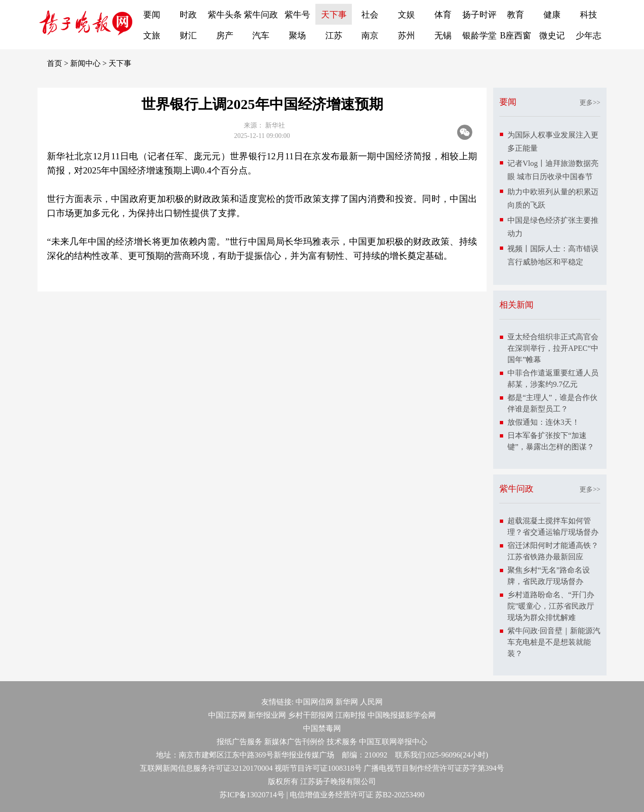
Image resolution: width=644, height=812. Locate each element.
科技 (589, 15)
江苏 (334, 36)
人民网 (371, 702)
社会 (370, 15)
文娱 (406, 15)
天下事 (334, 15)
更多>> (590, 103)
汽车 (261, 36)
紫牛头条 (225, 15)
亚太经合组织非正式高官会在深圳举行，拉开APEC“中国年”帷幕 (553, 348)
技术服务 (342, 742)
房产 (225, 36)
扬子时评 (479, 15)
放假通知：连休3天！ (543, 422)
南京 (370, 36)
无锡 (443, 36)
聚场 (297, 36)
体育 (443, 15)
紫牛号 (297, 15)
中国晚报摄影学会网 (402, 715)
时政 (188, 15)
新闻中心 (85, 63)
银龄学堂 (479, 36)
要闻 (152, 15)
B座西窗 (515, 36)
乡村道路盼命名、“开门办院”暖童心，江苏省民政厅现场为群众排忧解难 (551, 606)
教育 (515, 15)
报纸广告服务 (239, 742)
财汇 (188, 36)
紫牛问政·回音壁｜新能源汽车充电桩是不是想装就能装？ (554, 642)
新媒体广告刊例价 (294, 742)
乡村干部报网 (311, 715)
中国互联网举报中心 (393, 742)
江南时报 (350, 715)
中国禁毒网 (322, 728)
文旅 (152, 36)
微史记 (552, 36)
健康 (552, 15)
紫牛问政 (261, 15)
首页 (55, 63)
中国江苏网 (227, 715)
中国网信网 (314, 702)
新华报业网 (267, 715)
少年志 (589, 36)
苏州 (406, 36)
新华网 (347, 702)
